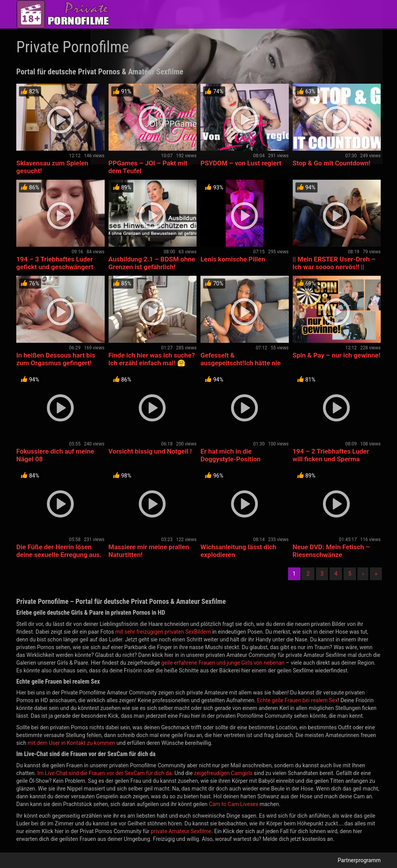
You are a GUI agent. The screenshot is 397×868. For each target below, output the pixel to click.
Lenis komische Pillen (233, 259)
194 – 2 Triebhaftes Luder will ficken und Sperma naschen (331, 459)
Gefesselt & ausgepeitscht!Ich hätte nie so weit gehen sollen (241, 363)
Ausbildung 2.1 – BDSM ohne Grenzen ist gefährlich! (152, 263)
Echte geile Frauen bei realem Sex (297, 700)
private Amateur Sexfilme (181, 831)
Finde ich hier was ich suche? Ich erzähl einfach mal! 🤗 (152, 359)
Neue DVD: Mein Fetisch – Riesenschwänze (331, 551)
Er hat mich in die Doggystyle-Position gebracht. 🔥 (230, 459)
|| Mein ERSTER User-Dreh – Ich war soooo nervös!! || (334, 263)
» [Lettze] (376, 574)
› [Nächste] (363, 574)
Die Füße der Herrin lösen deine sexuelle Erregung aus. (59, 551)
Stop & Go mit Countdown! (332, 163)
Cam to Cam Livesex (234, 804)
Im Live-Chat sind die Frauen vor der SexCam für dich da (104, 773)
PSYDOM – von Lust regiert (241, 163)
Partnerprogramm (359, 860)
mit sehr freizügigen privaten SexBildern (163, 632)
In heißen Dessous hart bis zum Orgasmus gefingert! (56, 359)
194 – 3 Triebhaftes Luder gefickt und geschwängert (55, 263)
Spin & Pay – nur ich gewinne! (337, 355)
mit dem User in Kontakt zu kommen (71, 743)
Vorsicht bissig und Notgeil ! (150, 451)
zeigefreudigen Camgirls (223, 773)
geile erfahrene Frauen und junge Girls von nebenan (223, 663)
